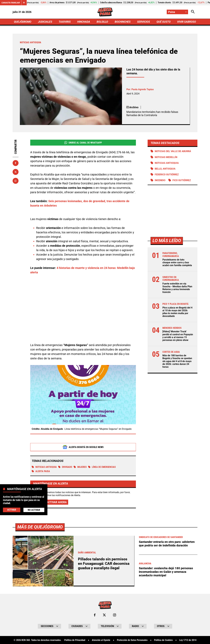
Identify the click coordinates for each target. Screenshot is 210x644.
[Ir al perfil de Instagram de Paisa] (115, 615)
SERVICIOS (144, 22)
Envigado (65, 467)
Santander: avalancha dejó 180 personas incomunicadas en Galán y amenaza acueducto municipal (166, 572)
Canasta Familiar (11, 3)
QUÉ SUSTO (164, 22)
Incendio (160, 180)
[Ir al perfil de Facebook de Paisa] (95, 615)
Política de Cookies (163, 640)
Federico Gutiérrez (167, 175)
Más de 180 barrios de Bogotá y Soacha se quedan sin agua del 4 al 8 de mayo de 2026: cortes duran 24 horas (177, 361)
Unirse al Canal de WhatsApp (83, 143)
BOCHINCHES (123, 22)
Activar (12, 510)
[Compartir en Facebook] (16, 163)
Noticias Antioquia (44, 467)
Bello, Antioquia (165, 169)
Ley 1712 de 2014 (188, 640)
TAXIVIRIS (65, 22)
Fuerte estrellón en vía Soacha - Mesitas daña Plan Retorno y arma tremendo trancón (177, 288)
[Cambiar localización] (177, 12)
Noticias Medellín (166, 157)
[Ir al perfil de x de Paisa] (104, 615)
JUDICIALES (45, 22)
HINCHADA (84, 22)
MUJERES (80, 467)
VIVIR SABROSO (187, 22)
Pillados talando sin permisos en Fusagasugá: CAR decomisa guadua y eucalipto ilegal (104, 564)
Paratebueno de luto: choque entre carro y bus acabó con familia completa (177, 262)
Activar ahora (57, 502)
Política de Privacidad (75, 640)
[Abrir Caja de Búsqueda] (193, 12)
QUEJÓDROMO (23, 22)
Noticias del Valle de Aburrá (173, 151)
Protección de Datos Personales (132, 640)
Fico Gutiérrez (182, 180)
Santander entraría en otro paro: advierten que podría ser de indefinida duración (167, 544)
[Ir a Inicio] (105, 12)
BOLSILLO (102, 22)
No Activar (34, 510)
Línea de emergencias (102, 467)
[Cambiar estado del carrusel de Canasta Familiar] (24, 3)
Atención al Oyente (101, 640)
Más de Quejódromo (40, 527)
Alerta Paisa (41, 471)
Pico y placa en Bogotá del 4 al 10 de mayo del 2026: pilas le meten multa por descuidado (177, 312)
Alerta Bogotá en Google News (83, 447)
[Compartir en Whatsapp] (16, 181)
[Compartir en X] (16, 172)
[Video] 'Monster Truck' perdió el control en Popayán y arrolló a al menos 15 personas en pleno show (178, 336)
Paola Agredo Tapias (143, 89)
